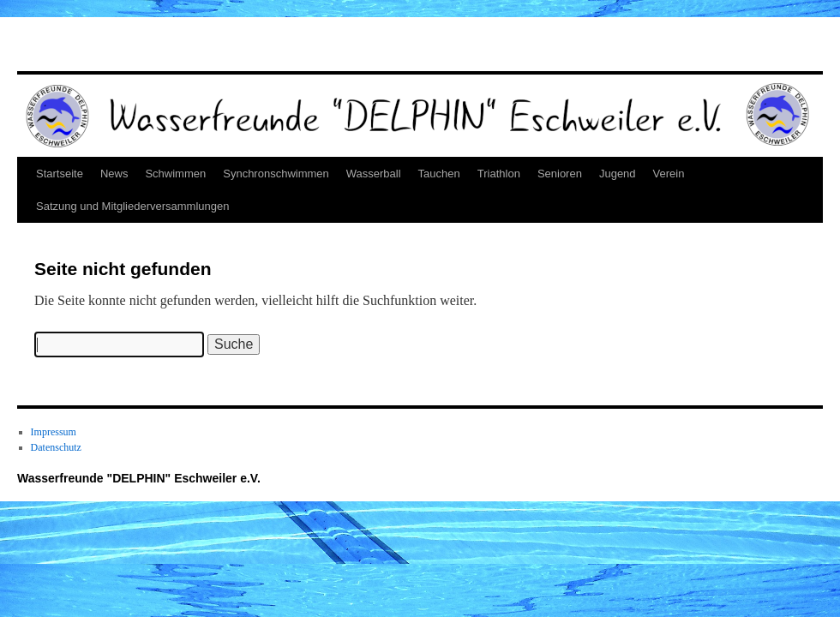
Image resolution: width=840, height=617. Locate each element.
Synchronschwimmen (276, 174)
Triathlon (499, 174)
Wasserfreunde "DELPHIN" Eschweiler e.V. (139, 478)
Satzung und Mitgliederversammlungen (132, 206)
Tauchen (439, 174)
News (114, 174)
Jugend (618, 174)
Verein (669, 174)
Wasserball (374, 174)
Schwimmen (175, 174)
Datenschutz (56, 447)
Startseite (60, 174)
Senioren (560, 174)
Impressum (54, 432)
